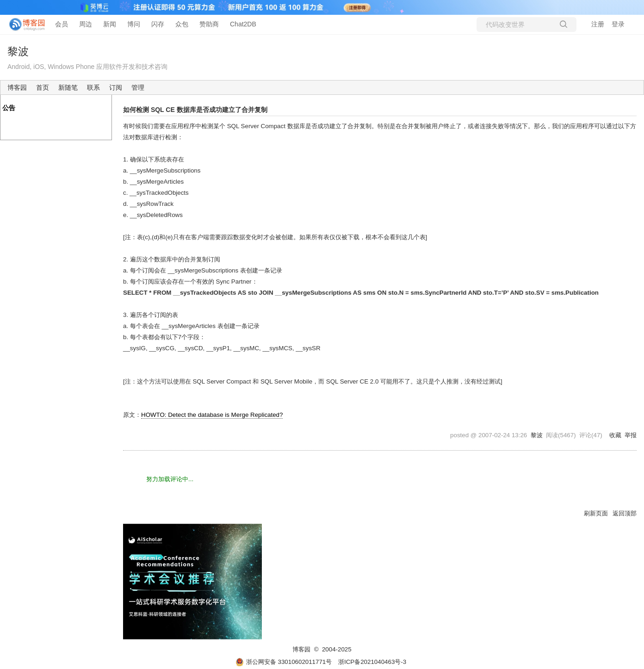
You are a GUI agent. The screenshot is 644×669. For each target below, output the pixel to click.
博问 (134, 24)
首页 (43, 87)
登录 (618, 24)
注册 (598, 24)
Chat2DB (243, 24)
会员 (62, 24)
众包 (182, 24)
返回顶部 (625, 513)
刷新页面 (596, 513)
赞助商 (209, 24)
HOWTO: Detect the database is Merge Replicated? (212, 415)
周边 (86, 24)
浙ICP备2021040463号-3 (372, 662)
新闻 (110, 24)
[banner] (23, 25)
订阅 (116, 87)
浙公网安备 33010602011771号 (284, 662)
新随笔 (68, 87)
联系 (93, 87)
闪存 (158, 24)
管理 (138, 87)
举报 (631, 435)
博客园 (17, 87)
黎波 (18, 51)
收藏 (615, 435)
